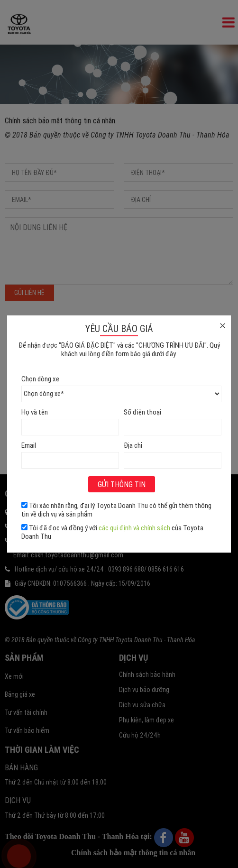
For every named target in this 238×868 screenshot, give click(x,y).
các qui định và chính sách (134, 528)
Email (29, 445)
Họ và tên (35, 412)
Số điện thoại (142, 412)
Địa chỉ (133, 445)
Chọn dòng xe (40, 379)
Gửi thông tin (122, 484)
